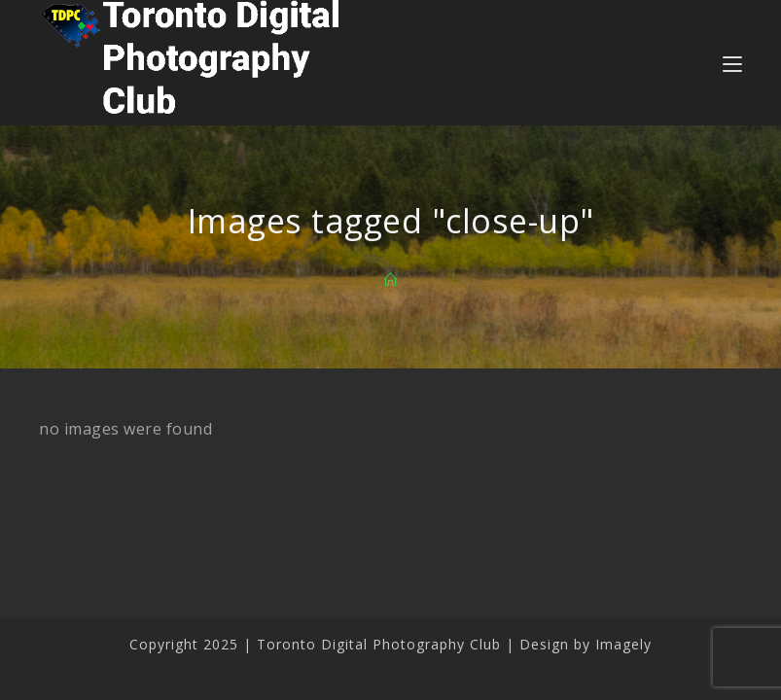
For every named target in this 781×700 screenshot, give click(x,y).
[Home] (391, 280)
